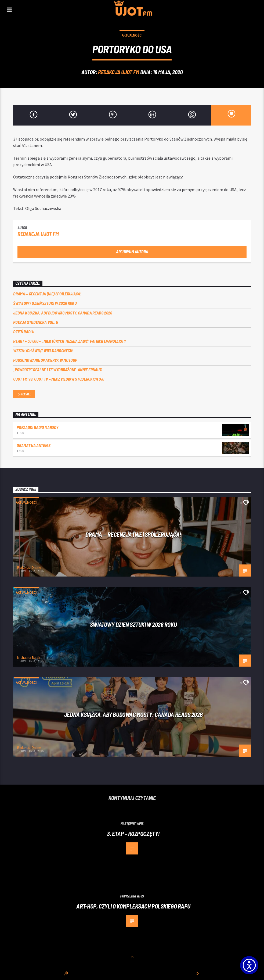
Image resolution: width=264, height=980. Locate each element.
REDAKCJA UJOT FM (119, 72)
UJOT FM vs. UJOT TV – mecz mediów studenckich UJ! (59, 379)
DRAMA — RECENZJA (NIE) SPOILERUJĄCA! (47, 294)
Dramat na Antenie (34, 445)
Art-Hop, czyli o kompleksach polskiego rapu (133, 906)
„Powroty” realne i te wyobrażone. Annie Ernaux (57, 369)
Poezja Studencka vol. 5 (36, 322)
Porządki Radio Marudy (37, 427)
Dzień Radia (23, 332)
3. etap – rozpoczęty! (133, 834)
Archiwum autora (132, 251)
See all (24, 394)
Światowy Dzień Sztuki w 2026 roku (45, 303)
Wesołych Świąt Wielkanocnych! (43, 350)
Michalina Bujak (29, 658)
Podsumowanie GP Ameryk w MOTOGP (45, 360)
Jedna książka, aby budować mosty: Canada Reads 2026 (63, 313)
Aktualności (132, 35)
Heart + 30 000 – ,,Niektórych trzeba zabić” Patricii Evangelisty (70, 341)
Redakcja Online (29, 568)
